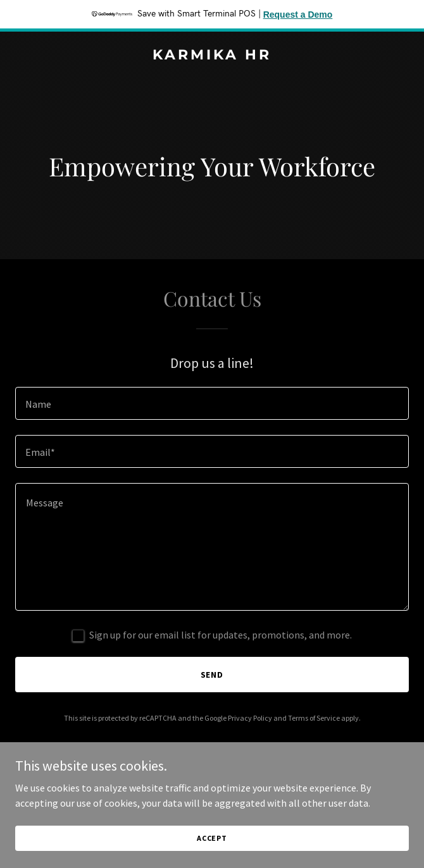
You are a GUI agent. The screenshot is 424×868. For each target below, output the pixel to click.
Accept (212, 838)
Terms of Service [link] (314, 718)
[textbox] (212, 403)
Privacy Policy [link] (250, 718)
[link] (212, 56)
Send (212, 675)
